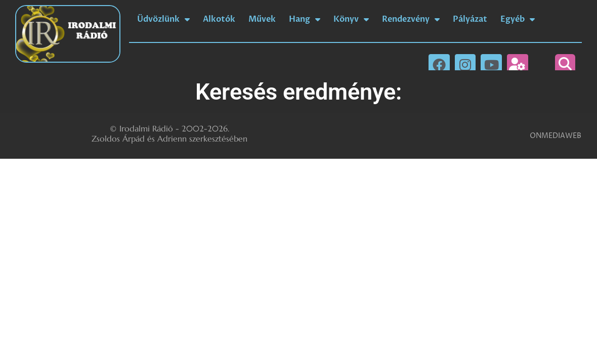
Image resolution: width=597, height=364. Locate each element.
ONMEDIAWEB (556, 136)
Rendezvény (411, 19)
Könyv (351, 19)
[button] (565, 64)
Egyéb (518, 19)
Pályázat (470, 19)
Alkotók (219, 19)
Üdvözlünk (163, 19)
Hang (305, 19)
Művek (262, 19)
